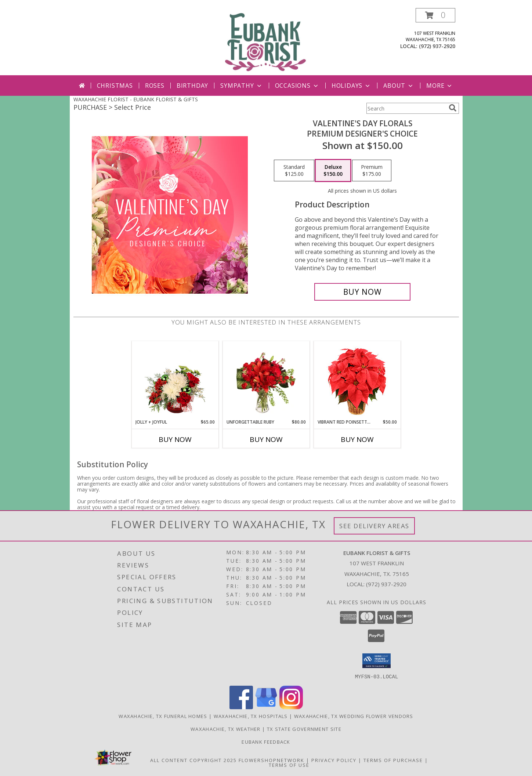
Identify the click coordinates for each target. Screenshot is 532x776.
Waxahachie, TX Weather (226, 729)
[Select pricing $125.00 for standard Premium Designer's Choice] (294, 171)
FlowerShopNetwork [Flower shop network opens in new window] (272, 760)
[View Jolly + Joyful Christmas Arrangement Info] (175, 380)
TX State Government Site (304, 729)
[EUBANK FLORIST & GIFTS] (266, 42)
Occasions (297, 86)
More (440, 86)
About (399, 86)
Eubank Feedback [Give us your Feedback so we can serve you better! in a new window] (266, 741)
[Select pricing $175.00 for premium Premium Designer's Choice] (372, 171)
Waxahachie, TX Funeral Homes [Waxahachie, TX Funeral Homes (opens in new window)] (163, 716)
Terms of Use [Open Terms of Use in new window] (289, 765)
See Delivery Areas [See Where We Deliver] (374, 526)
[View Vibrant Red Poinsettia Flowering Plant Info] (357, 380)
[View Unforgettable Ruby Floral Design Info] (266, 380)
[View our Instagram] (291, 707)
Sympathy (241, 86)
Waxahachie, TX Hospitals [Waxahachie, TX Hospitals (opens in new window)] (251, 716)
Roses (155, 86)
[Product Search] (406, 108)
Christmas (115, 86)
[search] (453, 108)
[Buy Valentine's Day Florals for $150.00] (363, 292)
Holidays (351, 86)
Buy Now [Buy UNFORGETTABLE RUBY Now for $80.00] (266, 439)
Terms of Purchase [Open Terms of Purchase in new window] (393, 760)
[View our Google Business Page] (266, 707)
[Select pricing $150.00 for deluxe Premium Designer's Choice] (333, 171)
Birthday (192, 86)
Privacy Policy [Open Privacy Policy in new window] (334, 760)
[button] (435, 15)
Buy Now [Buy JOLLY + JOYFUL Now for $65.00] (175, 439)
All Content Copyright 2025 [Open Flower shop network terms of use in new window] (193, 760)
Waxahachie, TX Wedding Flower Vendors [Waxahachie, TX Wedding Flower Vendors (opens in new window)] (354, 716)
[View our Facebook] (241, 707)
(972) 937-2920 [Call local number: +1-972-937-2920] (437, 46)
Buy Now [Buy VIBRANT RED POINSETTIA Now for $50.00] (357, 439)
